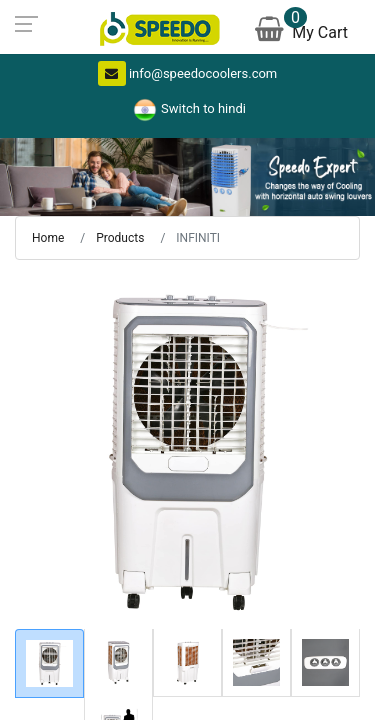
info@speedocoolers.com (188, 73)
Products (120, 238)
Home (48, 238)
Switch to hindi (187, 108)
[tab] (49, 663)
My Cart (303, 29)
